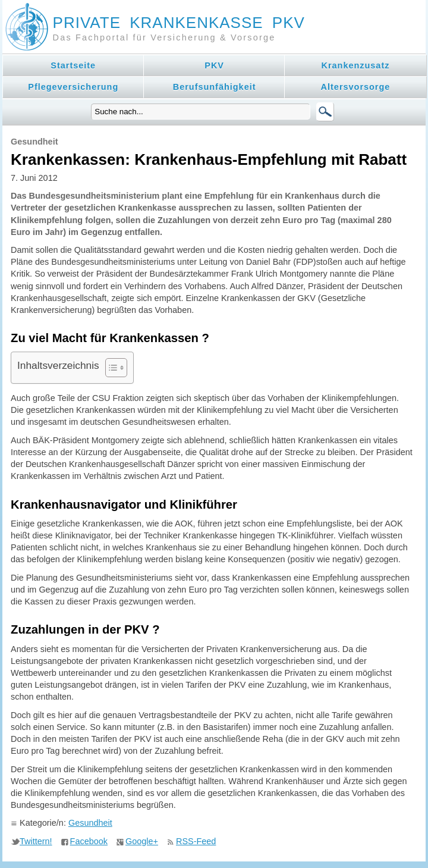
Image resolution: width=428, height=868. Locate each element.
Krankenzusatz (356, 65)
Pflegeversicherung (73, 87)
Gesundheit (90, 823)
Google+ (142, 841)
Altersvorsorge (356, 87)
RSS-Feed (196, 841)
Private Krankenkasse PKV (179, 23)
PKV (214, 65)
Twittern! (36, 841)
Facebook (89, 841)
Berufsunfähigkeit (215, 87)
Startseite (73, 65)
